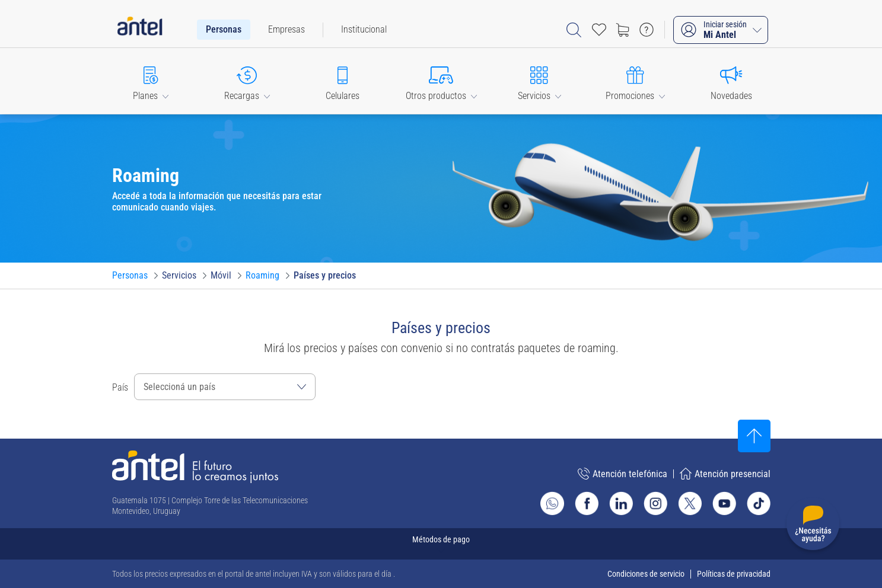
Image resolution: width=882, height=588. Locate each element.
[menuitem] (224, 30)
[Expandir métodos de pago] (441, 544)
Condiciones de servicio (646, 574)
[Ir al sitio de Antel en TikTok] (759, 503)
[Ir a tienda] (623, 30)
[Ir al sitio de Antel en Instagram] (655, 503)
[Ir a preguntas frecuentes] (647, 30)
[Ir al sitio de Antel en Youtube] (724, 503)
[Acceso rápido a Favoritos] (599, 30)
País (120, 387)
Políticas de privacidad (734, 574)
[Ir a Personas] (130, 276)
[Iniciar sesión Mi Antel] (721, 30)
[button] (151, 81)
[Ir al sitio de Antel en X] (690, 503)
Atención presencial (725, 474)
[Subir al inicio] (754, 436)
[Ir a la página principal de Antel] (195, 467)
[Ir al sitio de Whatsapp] (552, 503)
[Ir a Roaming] (262, 276)
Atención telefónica (623, 474)
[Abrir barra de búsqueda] (574, 30)
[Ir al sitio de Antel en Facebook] (587, 503)
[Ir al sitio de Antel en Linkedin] (621, 503)
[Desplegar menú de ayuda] (813, 526)
